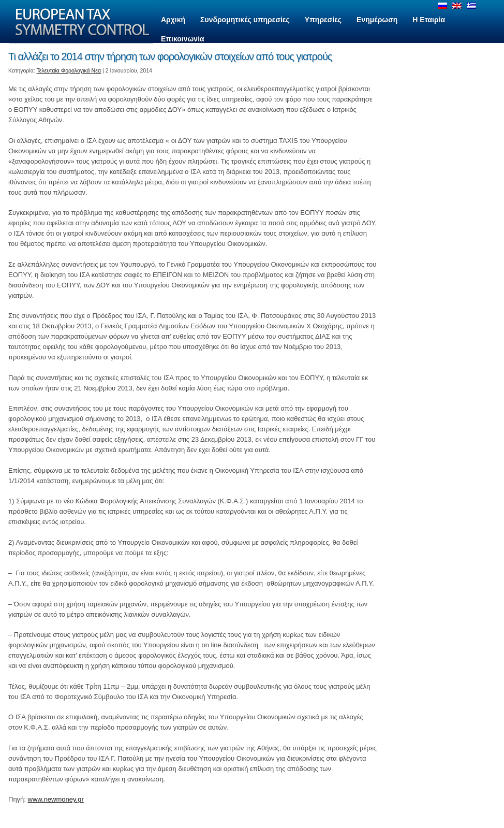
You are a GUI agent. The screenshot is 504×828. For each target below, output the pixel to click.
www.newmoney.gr (56, 799)
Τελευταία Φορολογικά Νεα (69, 70)
